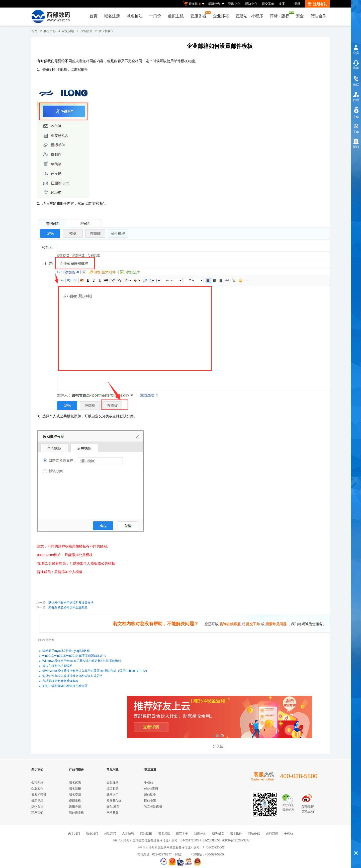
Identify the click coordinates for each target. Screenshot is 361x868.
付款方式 (110, 833)
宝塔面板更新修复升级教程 (60, 681)
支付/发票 (113, 807)
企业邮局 (86, 31)
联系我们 (37, 813)
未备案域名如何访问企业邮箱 (68, 607)
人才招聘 (128, 833)
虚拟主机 (176, 16)
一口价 (155, 16)
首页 (94, 16)
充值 (356, 117)
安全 (300, 16)
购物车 (194, 4)
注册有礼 (318, 4)
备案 (282, 4)
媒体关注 (37, 807)
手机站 (149, 782)
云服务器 (200, 15)
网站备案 (113, 813)
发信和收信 (106, 31)
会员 (356, 53)
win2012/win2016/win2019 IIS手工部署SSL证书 (74, 656)
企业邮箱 (221, 16)
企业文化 (37, 788)
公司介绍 (37, 782)
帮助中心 (251, 4)
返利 (356, 147)
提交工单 (268, 4)
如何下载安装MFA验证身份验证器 (65, 686)
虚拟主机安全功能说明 (57, 666)
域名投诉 (236, 833)
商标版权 (281, 15)
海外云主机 (76, 813)
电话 (356, 85)
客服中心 (50, 31)
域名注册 (112, 16)
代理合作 (318, 16)
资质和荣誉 (39, 795)
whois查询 (151, 788)
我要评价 (200, 833)
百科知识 (272, 833)
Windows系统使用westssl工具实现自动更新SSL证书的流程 (82, 661)
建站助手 (150, 795)
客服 (356, 68)
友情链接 (146, 833)
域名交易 (75, 795)
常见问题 (68, 31)
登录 (297, 4)
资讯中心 (234, 4)
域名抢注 (135, 16)
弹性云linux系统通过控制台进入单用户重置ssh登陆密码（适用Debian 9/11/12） (96, 671)
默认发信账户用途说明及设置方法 (71, 603)
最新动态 (37, 801)
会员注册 (113, 782)
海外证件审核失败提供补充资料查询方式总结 (72, 676)
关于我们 (74, 833)
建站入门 (113, 795)
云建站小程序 (249, 16)
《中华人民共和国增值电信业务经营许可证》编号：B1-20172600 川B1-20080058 (166, 840)
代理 (356, 100)
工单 (356, 132)
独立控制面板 (153, 807)
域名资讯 (164, 833)
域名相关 (113, 788)
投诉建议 (218, 833)
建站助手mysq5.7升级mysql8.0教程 (66, 651)
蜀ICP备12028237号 (236, 840)
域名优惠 (75, 782)
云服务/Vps (114, 801)
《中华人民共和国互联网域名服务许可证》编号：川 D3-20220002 (180, 847)
